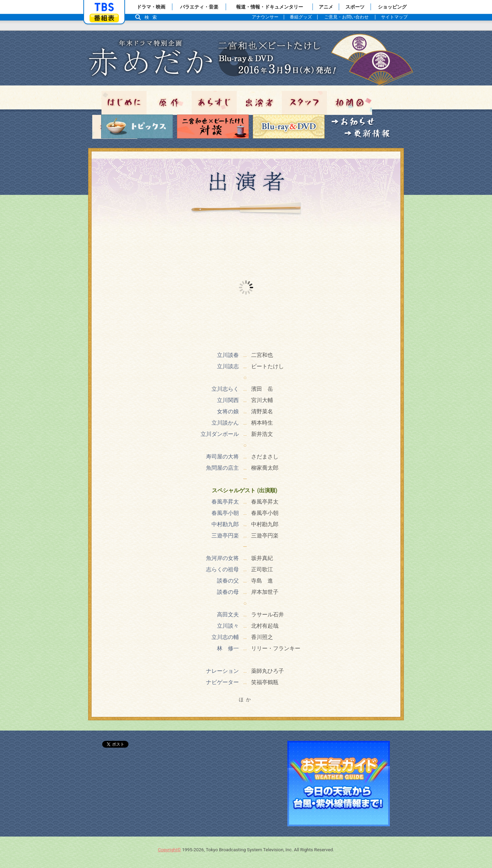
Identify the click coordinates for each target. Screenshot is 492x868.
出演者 (259, 103)
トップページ (246, 58)
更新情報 (367, 134)
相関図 (350, 103)
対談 (213, 126)
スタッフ (304, 103)
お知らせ (353, 122)
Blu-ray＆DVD (289, 126)
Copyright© (169, 850)
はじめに (124, 103)
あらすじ (214, 103)
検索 (152, 17)
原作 (169, 103)
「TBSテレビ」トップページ (104, 7)
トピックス (137, 126)
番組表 (104, 18)
